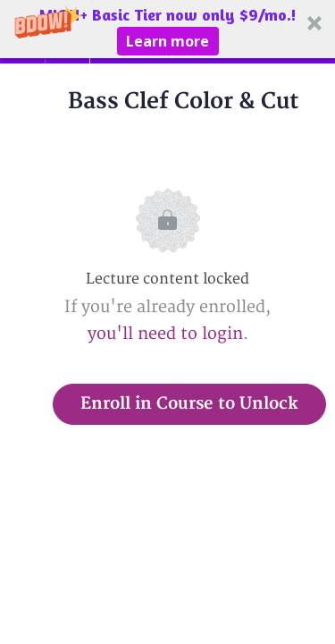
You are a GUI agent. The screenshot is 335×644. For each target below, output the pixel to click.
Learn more (167, 41)
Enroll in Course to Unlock (189, 404)
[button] (167, 29)
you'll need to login (165, 334)
